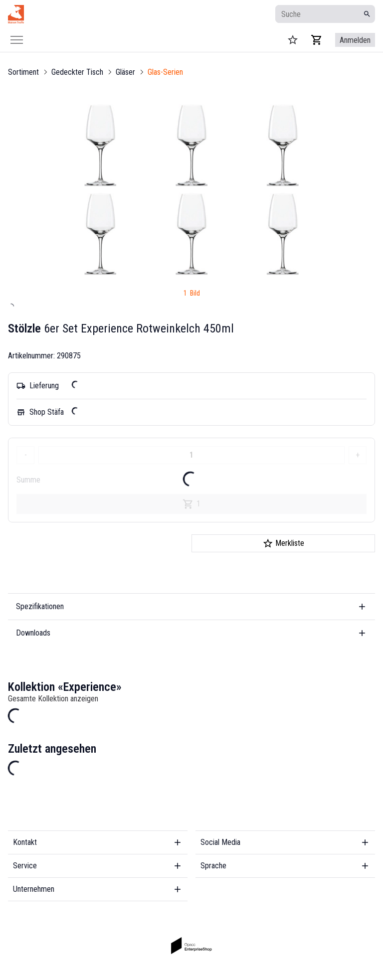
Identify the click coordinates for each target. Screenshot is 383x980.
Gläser (125, 72)
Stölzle (24, 328)
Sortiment (23, 72)
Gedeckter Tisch (77, 72)
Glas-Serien (165, 72)
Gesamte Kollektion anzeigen (53, 699)
